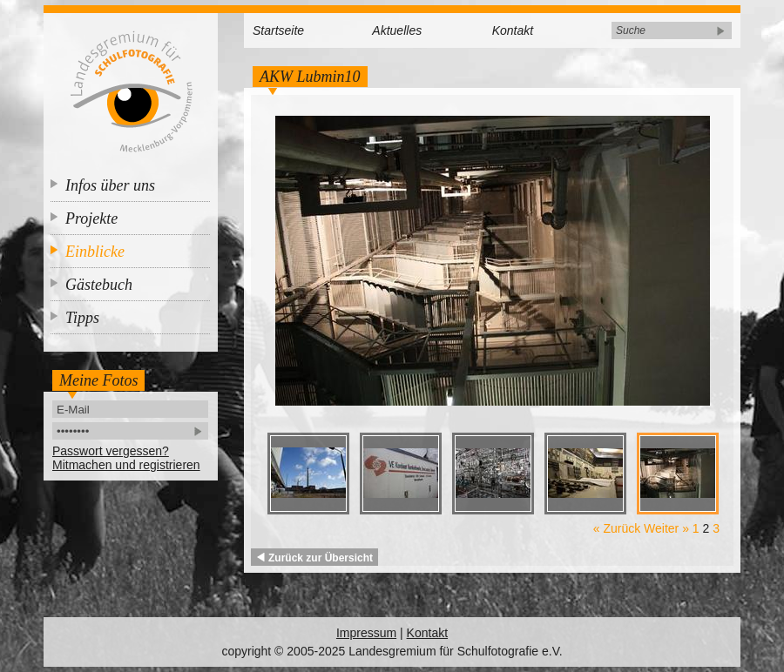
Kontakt (513, 30)
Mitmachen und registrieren (126, 465)
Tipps (82, 318)
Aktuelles (397, 30)
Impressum (366, 633)
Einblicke (95, 252)
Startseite (278, 30)
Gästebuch (99, 285)
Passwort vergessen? (111, 451)
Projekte (91, 218)
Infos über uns (110, 185)
